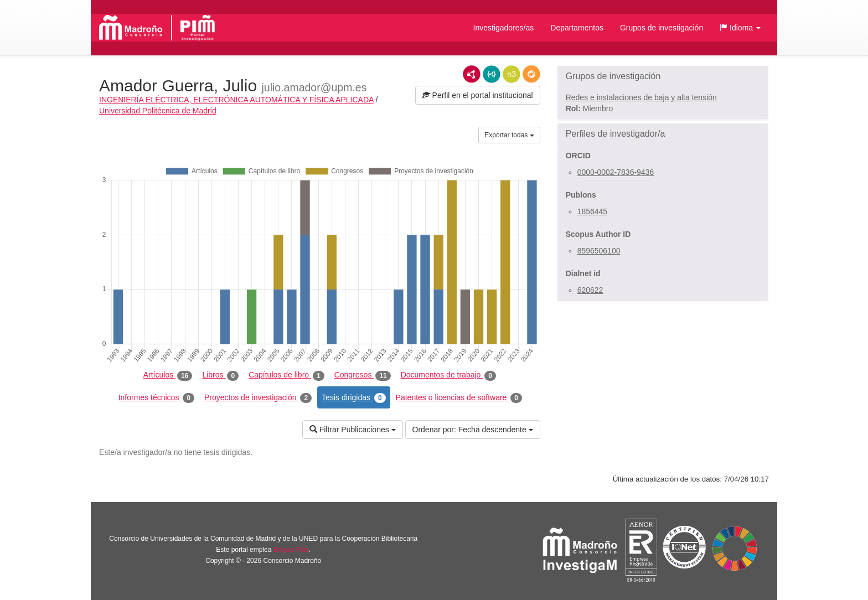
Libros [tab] (220, 375)
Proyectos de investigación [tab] (258, 398)
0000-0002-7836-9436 (616, 172)
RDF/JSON (531, 74)
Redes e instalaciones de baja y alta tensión (641, 97)
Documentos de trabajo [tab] (448, 375)
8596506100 (599, 251)
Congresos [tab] (363, 375)
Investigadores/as (504, 28)
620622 (590, 290)
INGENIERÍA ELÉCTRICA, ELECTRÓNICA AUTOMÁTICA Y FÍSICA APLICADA (236, 100)
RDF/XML (472, 74)
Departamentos (577, 28)
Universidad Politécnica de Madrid (158, 111)
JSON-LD (492, 74)
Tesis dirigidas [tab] (354, 398)
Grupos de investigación (662, 28)
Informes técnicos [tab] (156, 398)
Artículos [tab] (168, 375)
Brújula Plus (291, 550)
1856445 (593, 211)
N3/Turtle (512, 74)
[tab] (663, 76)
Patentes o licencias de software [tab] (459, 398)
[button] (740, 28)
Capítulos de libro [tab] (286, 375)
